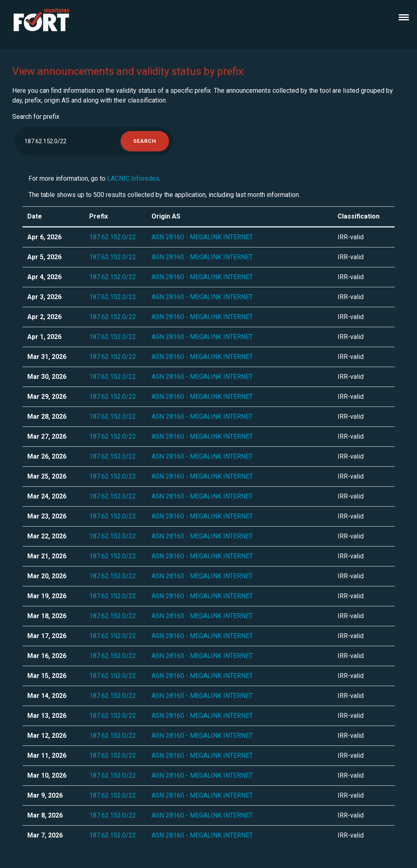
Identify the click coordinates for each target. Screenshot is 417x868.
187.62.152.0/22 (113, 237)
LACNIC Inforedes (133, 178)
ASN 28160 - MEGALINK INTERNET (202, 237)
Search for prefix (36, 117)
